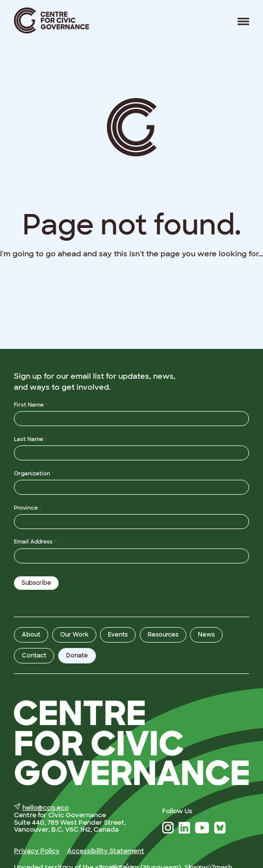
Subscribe (36, 583)
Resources (163, 635)
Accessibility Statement (106, 850)
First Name (31, 405)
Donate (77, 655)
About (31, 635)
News (206, 635)
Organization (34, 473)
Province (28, 507)
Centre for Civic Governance (52, 21)
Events (118, 635)
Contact (34, 655)
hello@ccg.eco (41, 808)
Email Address (35, 542)
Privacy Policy (37, 850)
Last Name (31, 438)
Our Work (74, 635)
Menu (240, 21)
